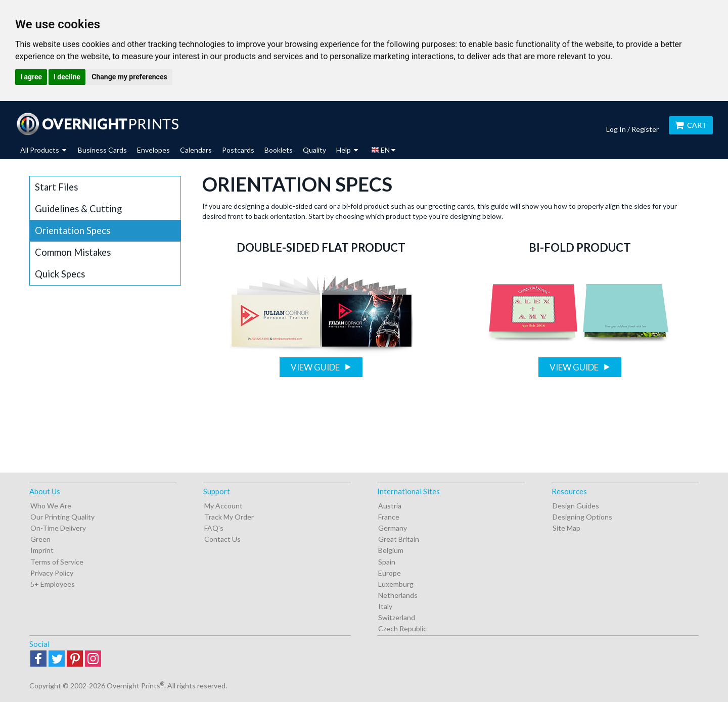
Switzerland (397, 617)
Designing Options (582, 517)
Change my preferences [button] (129, 77)
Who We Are (51, 506)
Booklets (279, 150)
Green (40, 539)
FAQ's (214, 528)
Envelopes (153, 150)
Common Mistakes (73, 252)
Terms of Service (57, 562)
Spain (387, 562)
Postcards (238, 150)
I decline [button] (67, 77)
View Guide (316, 367)
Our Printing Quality (62, 517)
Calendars (196, 150)
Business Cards (102, 150)
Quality (314, 150)
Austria (390, 506)
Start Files (56, 187)
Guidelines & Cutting (78, 209)
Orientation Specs (73, 230)
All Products (43, 150)
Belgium (391, 550)
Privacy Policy (52, 573)
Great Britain (399, 539)
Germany (393, 528)
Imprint (42, 550)
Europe (390, 573)
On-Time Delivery (58, 528)
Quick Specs (60, 274)
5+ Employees (53, 584)
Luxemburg (396, 584)
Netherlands (398, 595)
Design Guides (576, 506)
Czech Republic (402, 628)
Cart (691, 125)
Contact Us (222, 539)
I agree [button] (31, 77)
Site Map (566, 528)
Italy (385, 606)
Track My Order (229, 517)
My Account (223, 506)
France (389, 517)
